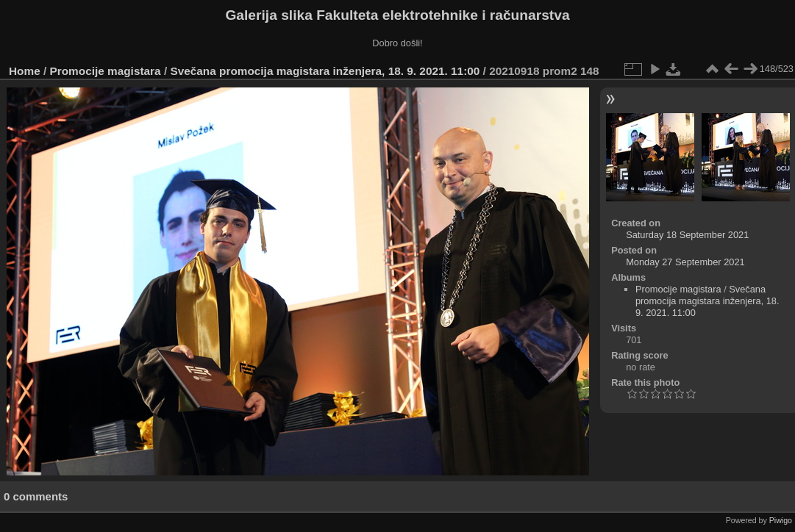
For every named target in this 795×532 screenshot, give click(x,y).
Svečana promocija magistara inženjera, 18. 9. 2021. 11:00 (325, 71)
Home (25, 71)
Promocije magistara (106, 71)
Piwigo (781, 520)
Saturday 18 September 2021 (687, 235)
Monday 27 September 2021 (685, 262)
